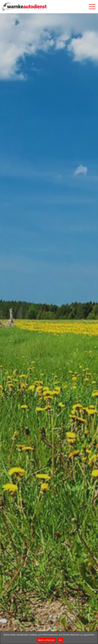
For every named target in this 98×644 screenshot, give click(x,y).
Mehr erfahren (46, 640)
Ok (60, 640)
